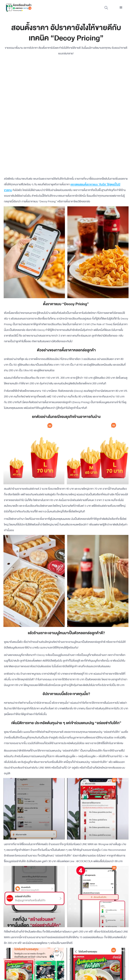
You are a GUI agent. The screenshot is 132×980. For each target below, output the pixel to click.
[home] (19, 8)
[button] (121, 8)
